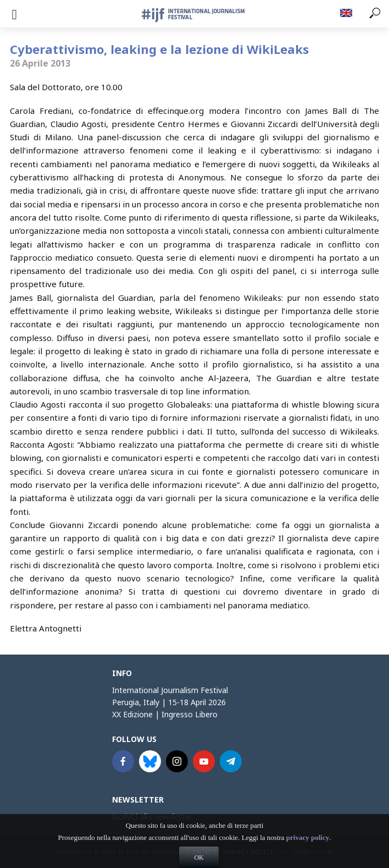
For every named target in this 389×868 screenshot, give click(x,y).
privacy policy (308, 851)
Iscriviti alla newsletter (152, 817)
